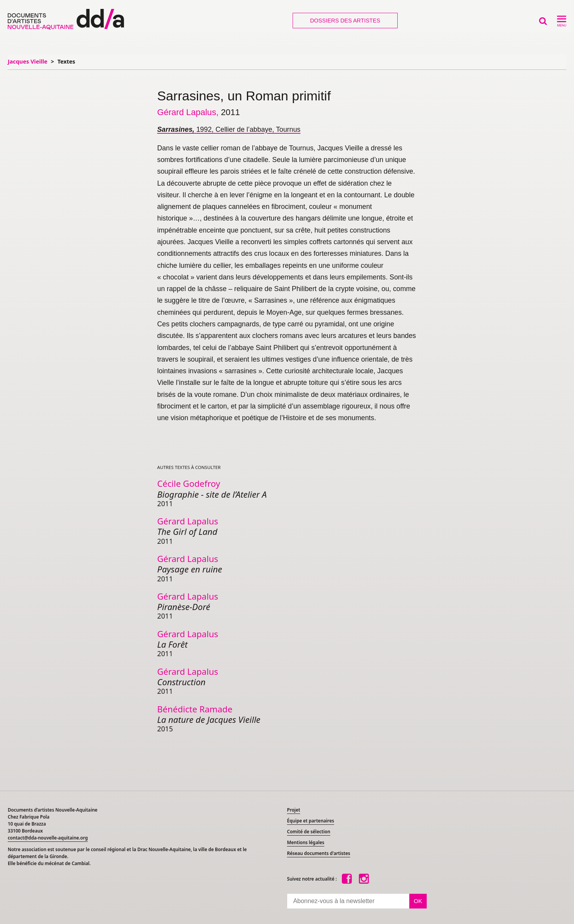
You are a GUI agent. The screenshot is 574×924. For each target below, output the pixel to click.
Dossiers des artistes (345, 21)
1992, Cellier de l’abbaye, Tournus (229, 129)
